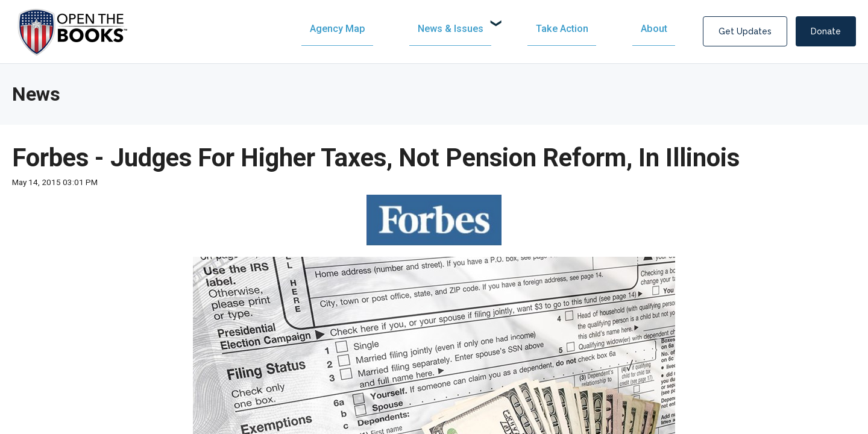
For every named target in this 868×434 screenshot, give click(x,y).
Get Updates (745, 31)
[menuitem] (464, 29)
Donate (826, 31)
